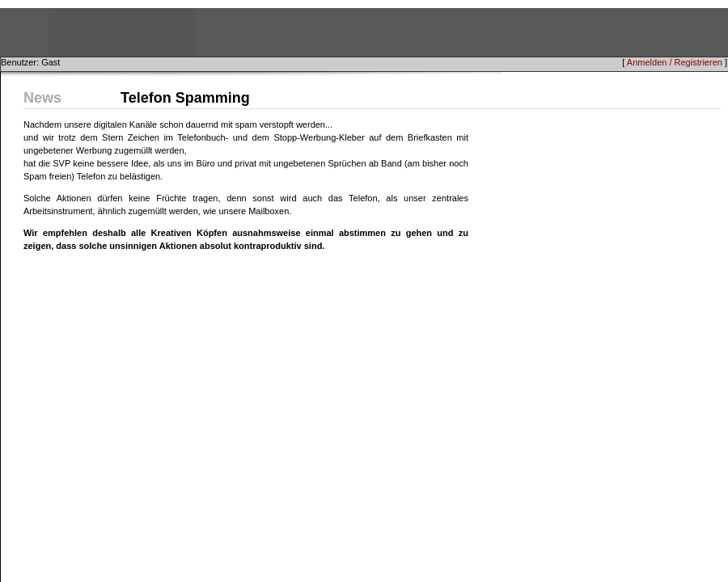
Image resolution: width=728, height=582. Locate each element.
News (42, 98)
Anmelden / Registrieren (675, 62)
